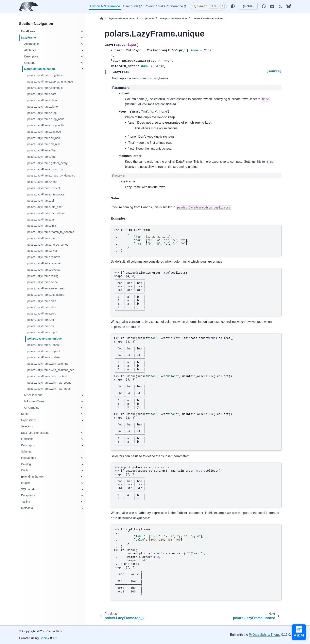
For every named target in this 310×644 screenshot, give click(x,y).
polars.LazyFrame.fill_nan (44, 138)
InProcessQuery (34, 401)
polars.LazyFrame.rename (44, 263)
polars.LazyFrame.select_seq (46, 288)
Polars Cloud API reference (164, 6)
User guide (131, 6)
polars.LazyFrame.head (42, 182)
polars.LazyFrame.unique (44, 339)
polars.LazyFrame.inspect (44, 188)
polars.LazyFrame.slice (42, 307)
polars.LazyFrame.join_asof (45, 207)
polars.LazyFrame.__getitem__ (47, 75)
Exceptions (28, 495)
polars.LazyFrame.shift (42, 301)
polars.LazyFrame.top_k (43, 332)
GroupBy (30, 63)
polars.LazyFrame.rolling (43, 276)
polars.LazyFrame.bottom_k (45, 88)
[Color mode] (233, 6)
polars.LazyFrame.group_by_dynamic (51, 176)
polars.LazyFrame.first (41, 157)
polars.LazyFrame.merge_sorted (48, 245)
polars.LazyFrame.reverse (44, 270)
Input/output (28, 458)
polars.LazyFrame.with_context (47, 376)
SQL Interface (30, 489)
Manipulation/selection (39, 69)
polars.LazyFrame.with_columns (48, 364)
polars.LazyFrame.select (43, 282)
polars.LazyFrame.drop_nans (46, 119)
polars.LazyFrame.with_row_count (49, 383)
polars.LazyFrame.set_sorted (46, 295)
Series (25, 414)
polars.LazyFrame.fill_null (43, 144)
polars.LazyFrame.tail (41, 326)
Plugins (26, 483)
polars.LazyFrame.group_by (45, 169)
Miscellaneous (33, 395)
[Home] (102, 18)
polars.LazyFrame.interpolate (46, 194)
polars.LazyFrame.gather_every (47, 163)
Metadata (27, 508)
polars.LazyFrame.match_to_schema (51, 232)
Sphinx (44, 638)
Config (25, 470)
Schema (26, 452)
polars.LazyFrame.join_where (46, 213)
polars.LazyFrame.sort (41, 314)
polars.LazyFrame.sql (41, 320)
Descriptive (31, 56)
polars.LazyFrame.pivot (42, 251)
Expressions (29, 420)
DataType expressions (35, 433)
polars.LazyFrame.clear (42, 100)
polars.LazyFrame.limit (42, 226)
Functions (27, 439)
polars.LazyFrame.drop (42, 113)
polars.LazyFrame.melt (42, 238)
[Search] (209, 6)
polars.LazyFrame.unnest (43, 345)
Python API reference (105, 6)
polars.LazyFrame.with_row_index (49, 389)
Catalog (26, 464)
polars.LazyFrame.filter (42, 150)
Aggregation (32, 44)
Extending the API (32, 477)
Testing (26, 502)
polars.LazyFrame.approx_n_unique (50, 82)
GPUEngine (32, 408)
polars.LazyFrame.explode (44, 132)
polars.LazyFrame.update (43, 357)
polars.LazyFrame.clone (43, 107)
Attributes (30, 50)
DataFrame (28, 31)
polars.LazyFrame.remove (44, 257)
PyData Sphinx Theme (265, 635)
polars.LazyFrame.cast (42, 94)
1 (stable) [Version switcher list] (247, 6)
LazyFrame (28, 38)
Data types (28, 445)
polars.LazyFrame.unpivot (44, 351)
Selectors (27, 426)
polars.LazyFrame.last (41, 220)
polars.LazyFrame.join (41, 201)
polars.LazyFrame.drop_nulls (46, 125)
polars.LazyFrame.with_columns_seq (51, 370)
